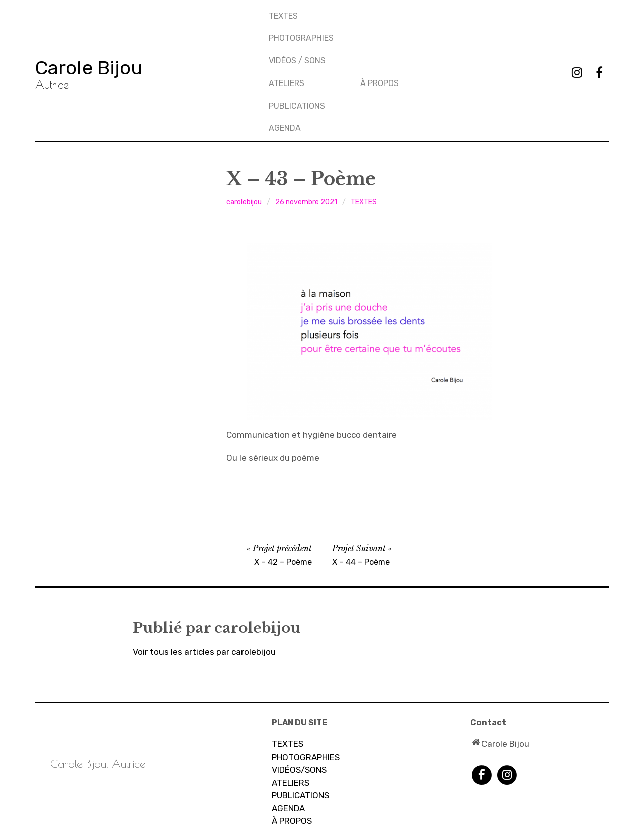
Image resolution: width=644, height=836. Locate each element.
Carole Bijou (103, 27)
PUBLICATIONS (389, 29)
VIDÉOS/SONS (299, 691)
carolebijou (244, 123)
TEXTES (284, 13)
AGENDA (377, 47)
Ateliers (379, 13)
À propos (472, 13)
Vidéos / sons (298, 47)
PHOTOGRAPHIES (302, 29)
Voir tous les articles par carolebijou (204, 573)
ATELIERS (291, 704)
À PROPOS (292, 742)
